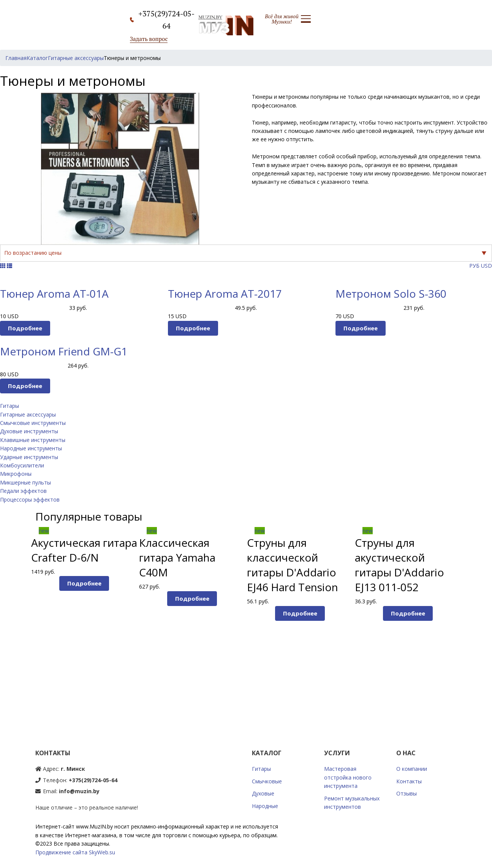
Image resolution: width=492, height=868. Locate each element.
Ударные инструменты (29, 457)
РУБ (474, 266)
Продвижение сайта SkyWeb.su (75, 852)
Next (474, 617)
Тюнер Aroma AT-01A (54, 294)
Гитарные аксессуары (28, 414)
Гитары (9, 406)
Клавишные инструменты (33, 440)
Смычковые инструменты (33, 423)
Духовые (263, 793)
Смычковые (267, 781)
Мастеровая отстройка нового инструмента (348, 777)
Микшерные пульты (25, 482)
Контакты (409, 781)
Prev (18, 617)
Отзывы (407, 793)
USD (486, 266)
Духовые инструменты (29, 431)
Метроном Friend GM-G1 (64, 351)
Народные (265, 806)
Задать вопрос (149, 39)
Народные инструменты (31, 448)
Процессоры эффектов (30, 499)
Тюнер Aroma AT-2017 (225, 294)
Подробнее (25, 328)
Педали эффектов (23, 491)
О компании (412, 769)
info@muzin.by (79, 791)
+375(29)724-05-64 (93, 780)
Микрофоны (16, 474)
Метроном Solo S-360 (391, 294)
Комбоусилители (22, 465)
